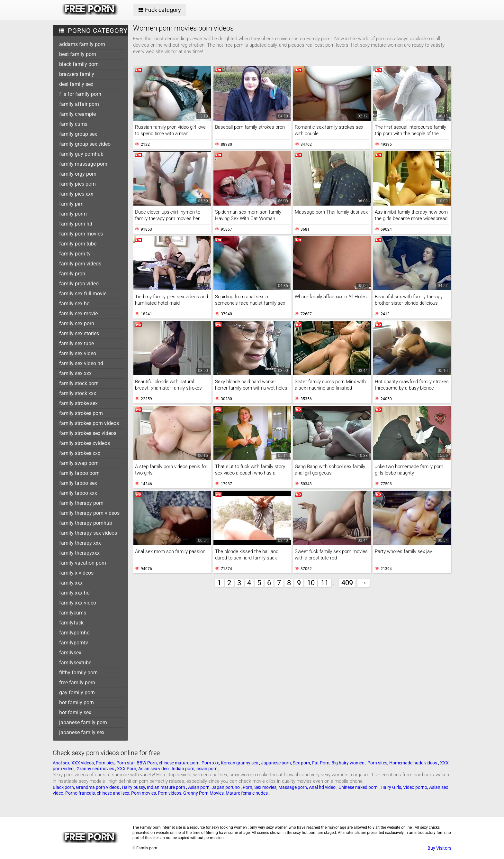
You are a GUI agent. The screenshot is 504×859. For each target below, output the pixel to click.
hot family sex (75, 712)
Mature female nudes (247, 793)
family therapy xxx (80, 543)
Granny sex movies (96, 769)
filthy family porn (78, 673)
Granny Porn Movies (203, 793)
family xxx (71, 583)
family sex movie (78, 314)
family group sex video (85, 144)
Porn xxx (210, 763)
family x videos (76, 573)
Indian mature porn (166, 787)
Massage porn (293, 787)
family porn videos (80, 264)
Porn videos (170, 793)
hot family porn (76, 702)
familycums (73, 613)
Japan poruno (226, 787)
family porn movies (81, 234)
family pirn (71, 204)
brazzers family (77, 74)
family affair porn (79, 104)
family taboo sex (78, 483)
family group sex (78, 134)
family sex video (78, 353)
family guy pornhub (81, 154)
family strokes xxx (80, 453)
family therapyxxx (79, 553)
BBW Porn (147, 763)
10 (311, 583)
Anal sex (61, 763)
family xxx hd (74, 593)
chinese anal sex (113, 793)
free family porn (77, 683)
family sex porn (77, 323)
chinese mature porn (179, 763)
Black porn (63, 787)
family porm (73, 214)
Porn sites (377, 763)
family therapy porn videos (89, 513)
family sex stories (79, 333)
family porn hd (76, 224)
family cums (73, 124)
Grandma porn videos (98, 787)
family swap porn (79, 463)
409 (347, 583)
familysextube (75, 663)
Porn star (126, 763)
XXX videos (83, 763)
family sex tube (76, 343)
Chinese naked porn (359, 787)
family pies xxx (76, 194)
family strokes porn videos (89, 423)
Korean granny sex (240, 763)
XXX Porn (127, 769)
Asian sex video (154, 769)
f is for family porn (80, 94)
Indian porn (183, 769)
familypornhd (74, 633)
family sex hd (74, 304)
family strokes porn (81, 413)
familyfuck (71, 623)
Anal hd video (323, 787)
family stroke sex (78, 403)
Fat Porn (321, 763)
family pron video (79, 284)
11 (325, 583)
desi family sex (76, 84)
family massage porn (83, 164)
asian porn (207, 769)
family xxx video (78, 603)
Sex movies (265, 787)
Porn (248, 787)
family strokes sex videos (88, 433)
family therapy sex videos (88, 533)
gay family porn (77, 693)
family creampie (77, 114)
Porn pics (105, 763)
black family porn (79, 64)
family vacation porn (83, 563)
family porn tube (78, 244)
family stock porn (79, 383)
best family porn (78, 54)
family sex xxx (75, 373)
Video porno (415, 787)
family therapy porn (81, 503)
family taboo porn (79, 473)
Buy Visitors (439, 848)
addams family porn (82, 44)
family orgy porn (78, 174)
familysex (70, 653)
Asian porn (199, 787)
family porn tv (75, 254)
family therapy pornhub (86, 523)
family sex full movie (83, 294)
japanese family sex (82, 732)
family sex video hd (81, 363)
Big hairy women (348, 763)
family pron (72, 274)
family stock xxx (78, 393)
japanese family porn (83, 722)
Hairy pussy (133, 787)
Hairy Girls (391, 787)
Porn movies (144, 793)
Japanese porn (276, 763)
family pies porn (77, 184)
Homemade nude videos (414, 763)
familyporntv (74, 643)
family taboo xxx (78, 493)
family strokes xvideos (85, 443)
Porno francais (80, 793)
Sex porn (301, 763)
